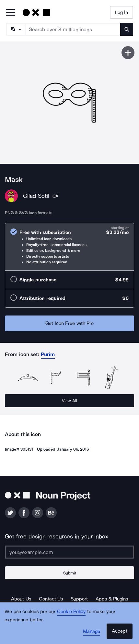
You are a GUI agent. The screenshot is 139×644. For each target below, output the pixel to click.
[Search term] (73, 29)
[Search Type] (15, 29)
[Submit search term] (127, 29)
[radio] (69, 247)
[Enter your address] (69, 552)
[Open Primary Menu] (10, 13)
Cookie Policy (71, 612)
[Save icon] (128, 53)
